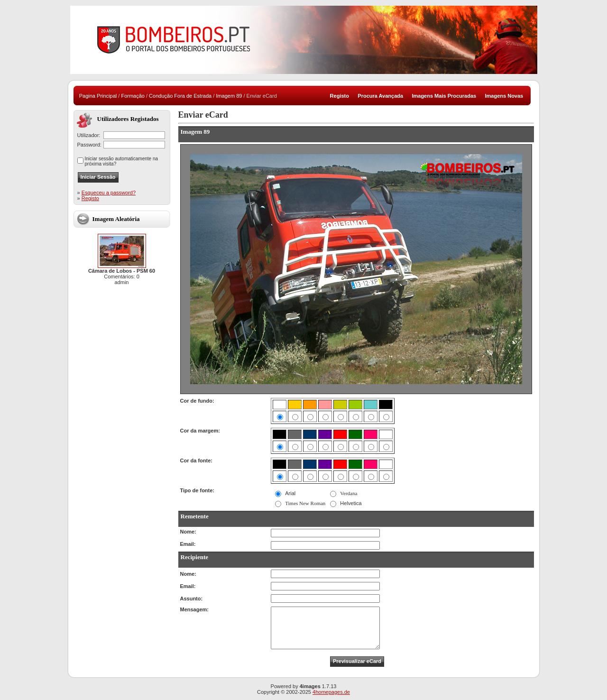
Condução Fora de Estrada (180, 96)
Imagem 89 (229, 96)
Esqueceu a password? (109, 193)
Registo (90, 198)
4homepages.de (331, 692)
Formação (133, 96)
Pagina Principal (98, 96)
